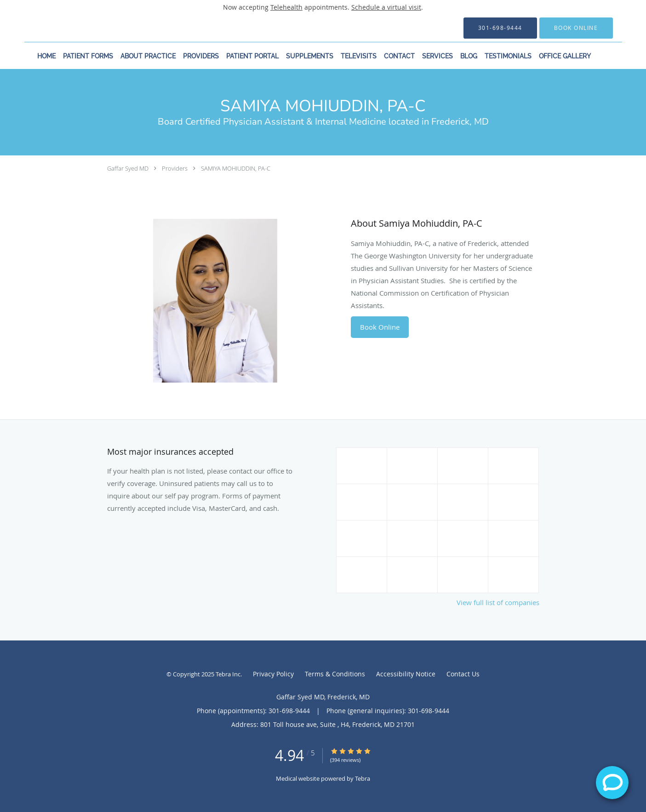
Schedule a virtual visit (386, 7)
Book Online (380, 327)
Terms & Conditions (335, 674)
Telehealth (286, 7)
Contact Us (463, 674)
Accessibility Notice (406, 674)
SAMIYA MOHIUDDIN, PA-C (236, 168)
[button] (576, 28)
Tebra (363, 778)
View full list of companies (498, 602)
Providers (175, 168)
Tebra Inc (228, 674)
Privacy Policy (273, 674)
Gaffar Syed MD (128, 168)
